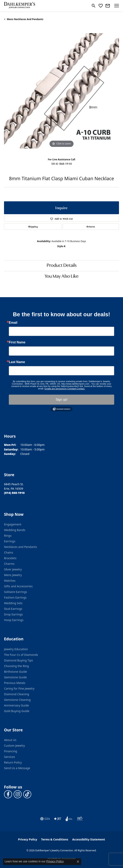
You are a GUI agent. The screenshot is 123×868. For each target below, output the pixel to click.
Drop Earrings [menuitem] (13, 614)
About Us (10, 740)
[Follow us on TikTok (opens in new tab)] (27, 794)
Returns (91, 227)
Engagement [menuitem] (13, 524)
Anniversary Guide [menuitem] (16, 705)
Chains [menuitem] (9, 552)
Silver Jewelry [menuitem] (13, 569)
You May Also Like (62, 276)
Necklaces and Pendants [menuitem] (20, 547)
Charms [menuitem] (9, 564)
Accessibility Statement (89, 839)
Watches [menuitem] (10, 581)
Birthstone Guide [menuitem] (16, 672)
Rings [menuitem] (8, 536)
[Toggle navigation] (117, 6)
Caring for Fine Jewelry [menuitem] (19, 688)
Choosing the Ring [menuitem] (16, 666)
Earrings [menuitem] (10, 541)
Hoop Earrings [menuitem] (14, 620)
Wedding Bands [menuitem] (15, 530)
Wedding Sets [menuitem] (13, 603)
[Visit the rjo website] (80, 819)
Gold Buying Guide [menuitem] (17, 711)
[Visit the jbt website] (58, 819)
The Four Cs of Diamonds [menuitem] (21, 655)
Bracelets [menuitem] (10, 558)
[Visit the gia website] (45, 819)
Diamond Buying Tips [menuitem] (18, 660)
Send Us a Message (17, 768)
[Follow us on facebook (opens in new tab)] (8, 794)
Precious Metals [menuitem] (15, 683)
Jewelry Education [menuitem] (16, 649)
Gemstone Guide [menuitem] (15, 677)
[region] (61, 91)
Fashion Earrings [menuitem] (15, 597)
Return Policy (13, 762)
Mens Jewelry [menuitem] (13, 575)
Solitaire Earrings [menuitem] (16, 592)
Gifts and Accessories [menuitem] (18, 586)
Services (10, 757)
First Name (17, 342)
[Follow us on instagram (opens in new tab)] (18, 794)
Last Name (17, 362)
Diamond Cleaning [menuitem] (17, 694)
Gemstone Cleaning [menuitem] (17, 700)
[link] (108, 6)
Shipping (33, 227)
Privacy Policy (28, 839)
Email (13, 323)
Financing (11, 751)
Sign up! (62, 400)
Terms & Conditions (55, 839)
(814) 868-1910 (61, 164)
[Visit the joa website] (69, 819)
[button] (94, 6)
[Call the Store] (14, 493)
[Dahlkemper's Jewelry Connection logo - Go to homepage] (20, 6)
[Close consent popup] (78, 862)
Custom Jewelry (14, 746)
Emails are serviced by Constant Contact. (65, 389)
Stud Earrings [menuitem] (13, 609)
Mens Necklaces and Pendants (25, 19)
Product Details (62, 266)
